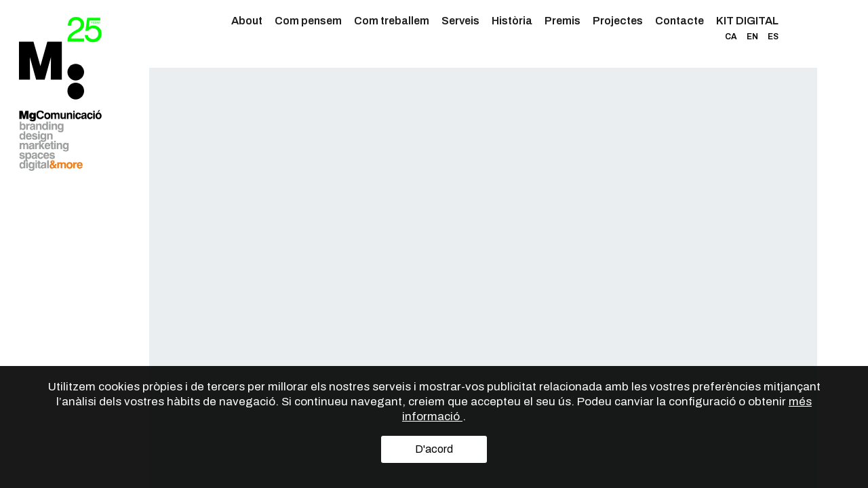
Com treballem (392, 21)
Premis (563, 21)
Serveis (460, 21)
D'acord (434, 449)
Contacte (679, 21)
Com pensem (308, 21)
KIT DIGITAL (747, 21)
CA (731, 37)
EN (752, 37)
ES (773, 37)
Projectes (618, 21)
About (247, 21)
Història (512, 21)
